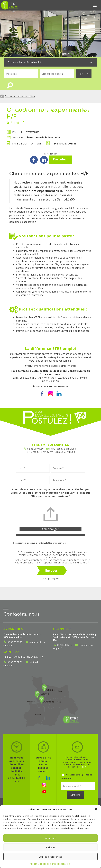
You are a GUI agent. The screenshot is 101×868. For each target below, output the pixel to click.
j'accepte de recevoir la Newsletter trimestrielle (39, 544)
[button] (96, 809)
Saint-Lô (11, 653)
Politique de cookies (40, 864)
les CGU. (83, 768)
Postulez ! (61, 160)
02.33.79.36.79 (15, 643)
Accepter (51, 838)
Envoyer (51, 571)
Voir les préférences (51, 857)
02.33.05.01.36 (35, 450)
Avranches (13, 630)
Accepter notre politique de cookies (77, 777)
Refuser (50, 847)
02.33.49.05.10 (65, 646)
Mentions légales (61, 864)
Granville (62, 630)
